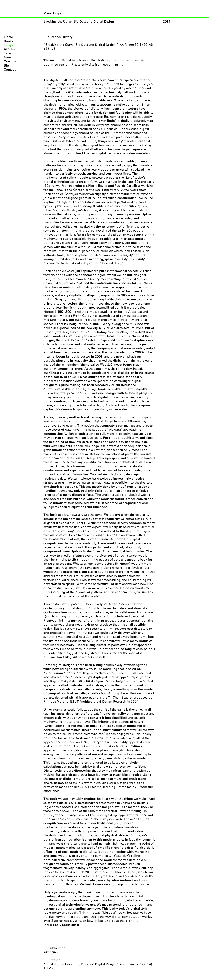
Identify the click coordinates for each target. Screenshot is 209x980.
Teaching (11, 61)
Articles (10, 49)
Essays (8, 45)
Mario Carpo (53, 13)
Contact (10, 70)
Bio (6, 66)
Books (8, 41)
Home (8, 37)
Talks (8, 53)
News (8, 57)
